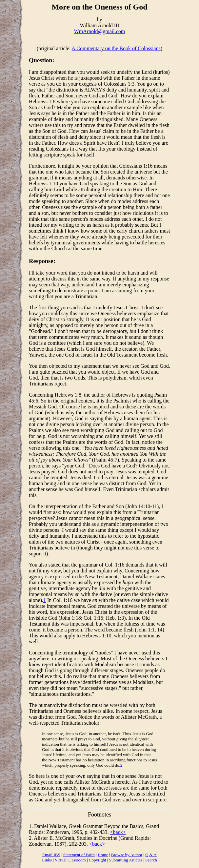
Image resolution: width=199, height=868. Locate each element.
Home (103, 855)
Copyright (98, 860)
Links (47, 860)
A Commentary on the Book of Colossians (116, 48)
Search (151, 860)
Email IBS (51, 855)
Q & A (151, 855)
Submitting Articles (126, 860)
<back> (118, 832)
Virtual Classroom (70, 860)
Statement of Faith (79, 855)
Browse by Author (127, 855)
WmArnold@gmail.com (100, 31)
